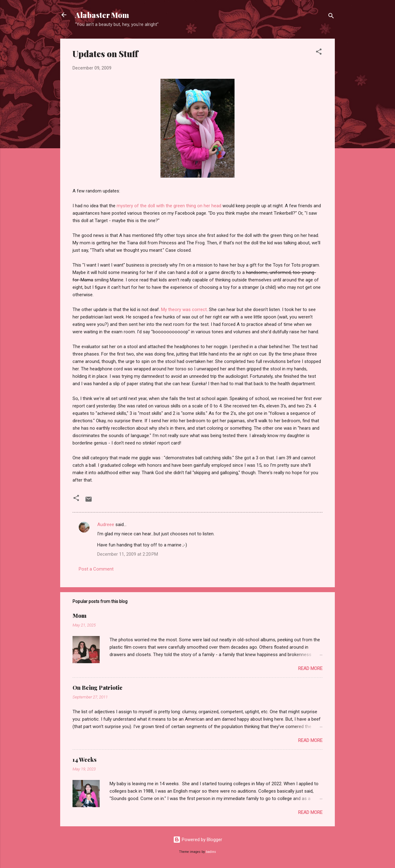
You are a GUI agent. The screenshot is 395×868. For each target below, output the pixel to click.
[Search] (331, 17)
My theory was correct (184, 310)
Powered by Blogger (198, 840)
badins (211, 852)
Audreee (106, 525)
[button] (319, 53)
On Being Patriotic (98, 688)
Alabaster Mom (102, 15)
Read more (310, 668)
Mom (79, 616)
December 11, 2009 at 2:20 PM (128, 554)
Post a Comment (96, 569)
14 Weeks (85, 760)
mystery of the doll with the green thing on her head (169, 206)
